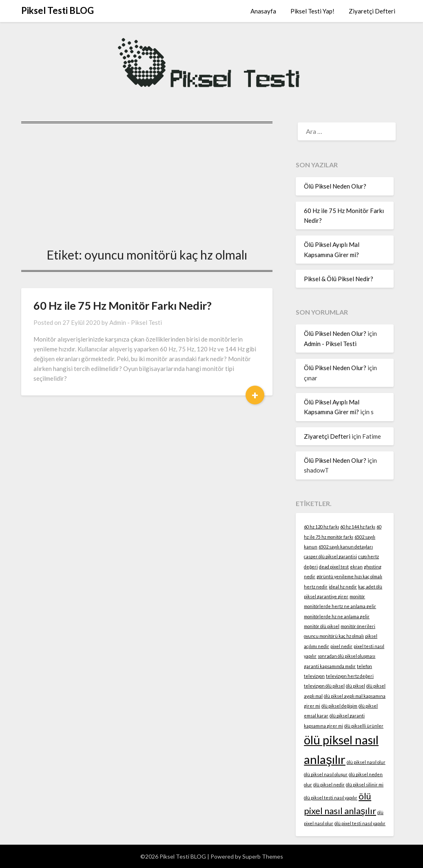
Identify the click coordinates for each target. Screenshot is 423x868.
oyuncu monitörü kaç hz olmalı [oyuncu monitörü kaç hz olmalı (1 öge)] (334, 636)
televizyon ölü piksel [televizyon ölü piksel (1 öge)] (324, 686)
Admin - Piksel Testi (136, 322)
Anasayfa (263, 11)
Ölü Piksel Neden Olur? (335, 186)
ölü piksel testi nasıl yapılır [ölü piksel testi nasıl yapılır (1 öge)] (331, 798)
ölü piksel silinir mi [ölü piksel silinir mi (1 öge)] (365, 785)
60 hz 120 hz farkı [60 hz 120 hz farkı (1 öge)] (321, 527)
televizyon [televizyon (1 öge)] (314, 676)
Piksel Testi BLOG (58, 10)
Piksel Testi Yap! (312, 11)
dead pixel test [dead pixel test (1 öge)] (334, 567)
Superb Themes (263, 856)
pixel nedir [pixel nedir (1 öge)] (341, 646)
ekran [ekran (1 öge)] (356, 567)
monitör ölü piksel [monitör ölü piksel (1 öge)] (322, 626)
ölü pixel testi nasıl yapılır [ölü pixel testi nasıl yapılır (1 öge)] (360, 823)
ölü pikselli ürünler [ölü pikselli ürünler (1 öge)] (364, 726)
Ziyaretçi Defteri (372, 11)
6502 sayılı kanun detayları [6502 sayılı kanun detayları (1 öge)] (346, 547)
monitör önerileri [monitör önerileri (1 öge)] (358, 626)
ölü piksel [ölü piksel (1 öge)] (355, 686)
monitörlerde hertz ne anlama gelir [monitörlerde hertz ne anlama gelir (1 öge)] (340, 606)
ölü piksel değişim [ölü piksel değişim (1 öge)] (339, 706)
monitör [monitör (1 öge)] (357, 596)
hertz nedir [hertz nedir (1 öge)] (316, 587)
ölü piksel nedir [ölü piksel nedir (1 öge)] (329, 785)
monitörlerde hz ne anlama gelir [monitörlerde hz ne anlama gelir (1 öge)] (337, 616)
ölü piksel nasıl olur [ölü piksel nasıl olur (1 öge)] (366, 762)
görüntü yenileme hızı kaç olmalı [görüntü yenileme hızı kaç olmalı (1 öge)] (349, 576)
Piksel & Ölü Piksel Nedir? (339, 279)
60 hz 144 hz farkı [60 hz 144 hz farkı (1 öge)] (358, 527)
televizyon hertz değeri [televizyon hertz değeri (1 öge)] (350, 676)
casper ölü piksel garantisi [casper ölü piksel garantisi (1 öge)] (330, 556)
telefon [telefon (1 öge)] (364, 666)
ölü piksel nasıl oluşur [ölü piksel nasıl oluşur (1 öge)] (326, 774)
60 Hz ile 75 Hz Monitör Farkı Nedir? (123, 305)
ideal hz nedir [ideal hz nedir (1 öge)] (343, 587)
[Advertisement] (147, 183)
